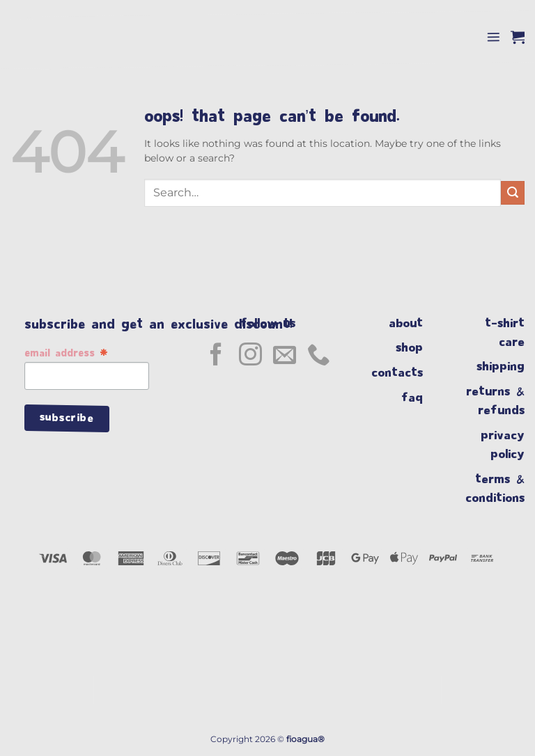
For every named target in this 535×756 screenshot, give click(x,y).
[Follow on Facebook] (216, 356)
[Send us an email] (285, 356)
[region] (267, 706)
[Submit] (513, 193)
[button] (494, 37)
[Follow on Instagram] (250, 356)
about (409, 323)
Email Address (66, 354)
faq (418, 398)
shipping (501, 367)
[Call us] (319, 356)
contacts (403, 373)
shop (416, 348)
